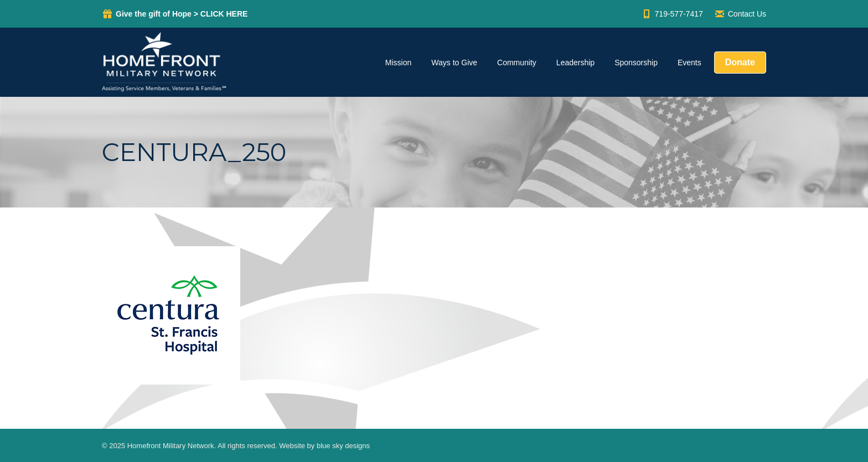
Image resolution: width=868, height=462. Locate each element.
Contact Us (740, 14)
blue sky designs (343, 446)
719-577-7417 (672, 14)
